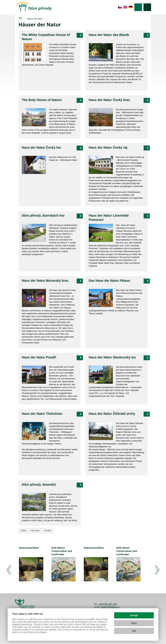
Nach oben (35, 531)
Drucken (48, 531)
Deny (134, 623)
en (125, 7)
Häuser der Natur (35, 19)
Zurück (23, 531)
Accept (134, 615)
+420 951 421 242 (108, 604)
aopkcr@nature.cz (110, 607)
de (131, 7)
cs (120, 7)
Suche (147, 7)
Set (134, 631)
